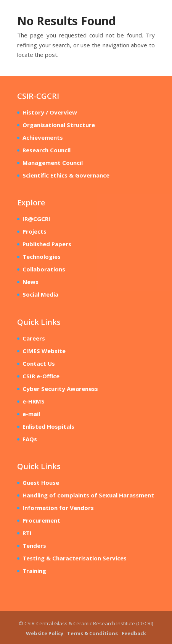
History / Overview (50, 112)
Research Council (47, 150)
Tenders (34, 546)
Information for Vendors (58, 508)
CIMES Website (44, 351)
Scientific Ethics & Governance (66, 175)
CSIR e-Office (41, 376)
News (31, 282)
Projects (35, 231)
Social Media (40, 294)
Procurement (41, 520)
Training (34, 571)
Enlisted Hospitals (48, 426)
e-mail (31, 414)
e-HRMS (34, 401)
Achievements (43, 137)
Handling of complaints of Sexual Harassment (88, 495)
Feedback (134, 633)
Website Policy (45, 633)
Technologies (42, 257)
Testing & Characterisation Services (75, 558)
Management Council (53, 163)
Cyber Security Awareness (60, 389)
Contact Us (39, 363)
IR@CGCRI (36, 219)
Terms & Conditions (92, 633)
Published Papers (47, 244)
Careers (34, 338)
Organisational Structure (59, 125)
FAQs (30, 439)
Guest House (41, 483)
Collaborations (44, 269)
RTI (27, 533)
